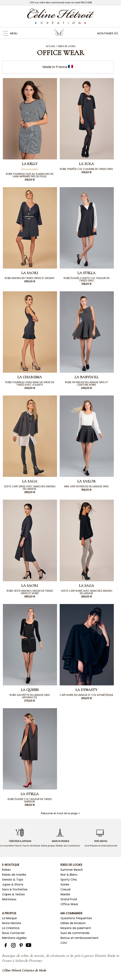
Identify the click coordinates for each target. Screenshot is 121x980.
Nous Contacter (13, 933)
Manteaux (9, 899)
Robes (6, 870)
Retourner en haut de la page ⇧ (61, 813)
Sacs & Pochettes (15, 889)
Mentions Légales (14, 938)
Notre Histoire (12, 923)
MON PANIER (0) (108, 33)
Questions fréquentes (76, 918)
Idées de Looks (67, 46)
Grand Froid (69, 899)
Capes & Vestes (13, 894)
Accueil (51, 46)
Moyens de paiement (76, 928)
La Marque (9, 918)
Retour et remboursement (79, 938)
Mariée (65, 894)
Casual (65, 889)
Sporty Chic (69, 880)
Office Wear (69, 904)
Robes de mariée (14, 875)
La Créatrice (11, 928)
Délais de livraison (73, 923)
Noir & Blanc (69, 875)
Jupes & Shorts (13, 884)
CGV (64, 943)
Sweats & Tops (13, 880)
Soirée (65, 884)
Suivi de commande (75, 933)
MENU (9, 33)
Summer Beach (72, 870)
